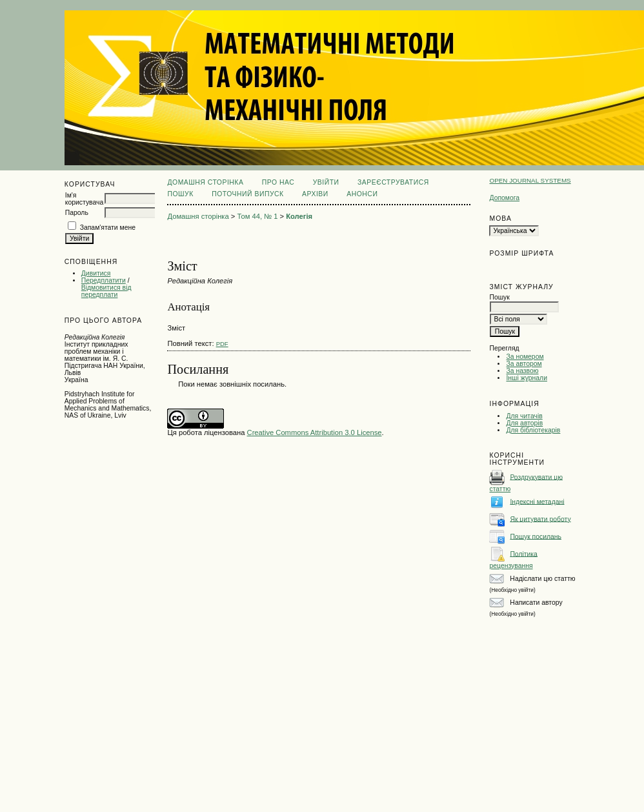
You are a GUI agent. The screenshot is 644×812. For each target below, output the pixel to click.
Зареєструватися (393, 182)
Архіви (315, 194)
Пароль (77, 213)
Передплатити (104, 280)
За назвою (522, 371)
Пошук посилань (536, 536)
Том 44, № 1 (257, 216)
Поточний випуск (247, 194)
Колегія (299, 216)
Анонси (362, 194)
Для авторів (524, 423)
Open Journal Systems (530, 180)
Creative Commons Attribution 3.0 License (315, 432)
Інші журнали (526, 378)
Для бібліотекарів (533, 430)
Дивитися (96, 273)
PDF (222, 344)
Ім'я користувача (84, 199)
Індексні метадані (537, 501)
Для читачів (524, 416)
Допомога (504, 198)
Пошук (180, 194)
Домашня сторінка (205, 182)
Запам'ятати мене (108, 228)
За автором (524, 364)
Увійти (326, 182)
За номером (525, 357)
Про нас (278, 182)
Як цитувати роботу (540, 519)
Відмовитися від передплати (106, 291)
